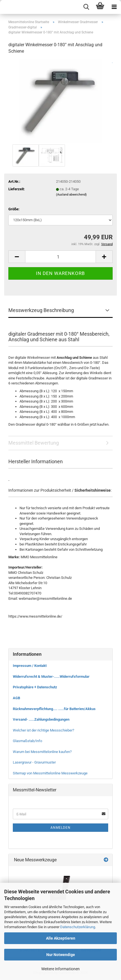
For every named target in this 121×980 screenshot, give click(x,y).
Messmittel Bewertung (34, 443)
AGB (16, 698)
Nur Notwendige (61, 955)
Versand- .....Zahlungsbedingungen (41, 719)
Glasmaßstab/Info (27, 741)
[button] (17, 257)
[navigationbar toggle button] (114, 7)
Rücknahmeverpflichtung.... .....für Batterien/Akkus (54, 709)
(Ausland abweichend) (71, 195)
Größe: (14, 209)
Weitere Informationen (60, 969)
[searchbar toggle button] (86, 7)
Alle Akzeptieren (61, 938)
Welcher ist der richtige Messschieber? (43, 730)
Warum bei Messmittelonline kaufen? (42, 752)
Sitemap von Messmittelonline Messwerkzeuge (50, 773)
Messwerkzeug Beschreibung (41, 310)
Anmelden (60, 828)
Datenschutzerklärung (78, 927)
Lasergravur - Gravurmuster (34, 762)
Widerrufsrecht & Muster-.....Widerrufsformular (51, 677)
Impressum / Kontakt (30, 666)
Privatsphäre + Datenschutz (35, 687)
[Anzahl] (60, 257)
